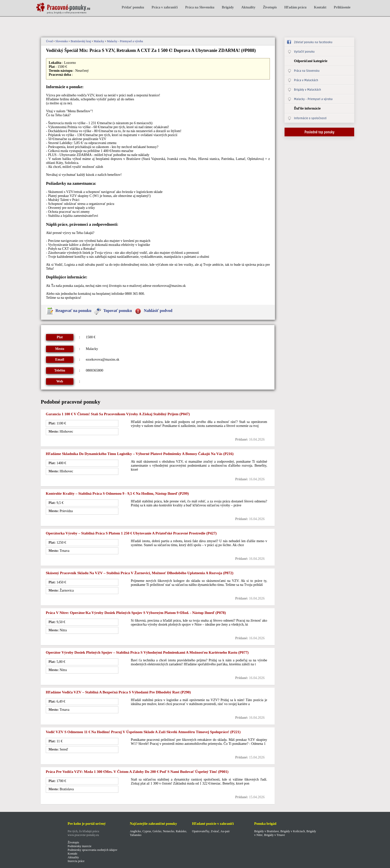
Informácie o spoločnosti (310, 118)
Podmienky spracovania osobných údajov (93, 850)
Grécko (157, 831)
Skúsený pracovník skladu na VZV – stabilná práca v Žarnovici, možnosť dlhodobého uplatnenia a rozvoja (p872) (140, 573)
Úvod (50, 41)
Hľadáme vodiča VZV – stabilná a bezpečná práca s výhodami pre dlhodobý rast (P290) (118, 692)
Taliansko (136, 835)
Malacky (99, 41)
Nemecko (169, 831)
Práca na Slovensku (200, 7)
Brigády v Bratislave (267, 831)
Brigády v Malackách (308, 90)
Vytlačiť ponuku (304, 52)
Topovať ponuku (118, 311)
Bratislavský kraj (81, 41)
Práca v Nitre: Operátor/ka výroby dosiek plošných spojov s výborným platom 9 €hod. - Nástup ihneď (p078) (136, 613)
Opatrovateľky (201, 831)
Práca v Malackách (306, 80)
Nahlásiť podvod (158, 311)
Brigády (228, 7)
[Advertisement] (126, 24)
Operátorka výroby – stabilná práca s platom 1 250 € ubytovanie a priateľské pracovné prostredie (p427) (131, 533)
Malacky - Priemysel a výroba (125, 41)
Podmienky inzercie (80, 846)
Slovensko (62, 41)
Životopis (270, 7)
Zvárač (215, 831)
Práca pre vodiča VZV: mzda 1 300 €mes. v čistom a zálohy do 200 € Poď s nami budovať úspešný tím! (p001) (137, 772)
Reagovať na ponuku (73, 311)
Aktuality (248, 7)
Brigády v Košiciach (293, 831)
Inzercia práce (76, 861)
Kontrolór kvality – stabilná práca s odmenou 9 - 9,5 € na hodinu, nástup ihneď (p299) (117, 493)
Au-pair (225, 831)
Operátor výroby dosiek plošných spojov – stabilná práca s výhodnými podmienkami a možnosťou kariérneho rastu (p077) (147, 652)
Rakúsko (181, 831)
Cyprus (147, 831)
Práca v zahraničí (165, 7)
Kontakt (320, 7)
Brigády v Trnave (275, 835)
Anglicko (135, 831)
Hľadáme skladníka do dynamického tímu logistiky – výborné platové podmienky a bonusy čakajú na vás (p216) (140, 454)
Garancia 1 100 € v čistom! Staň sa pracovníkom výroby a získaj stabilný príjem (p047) (118, 414)
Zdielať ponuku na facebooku (313, 42)
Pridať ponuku (133, 7)
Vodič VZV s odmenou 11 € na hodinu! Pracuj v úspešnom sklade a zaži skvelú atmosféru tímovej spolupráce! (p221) (143, 732)
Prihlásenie (342, 7)
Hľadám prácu (295, 7)
